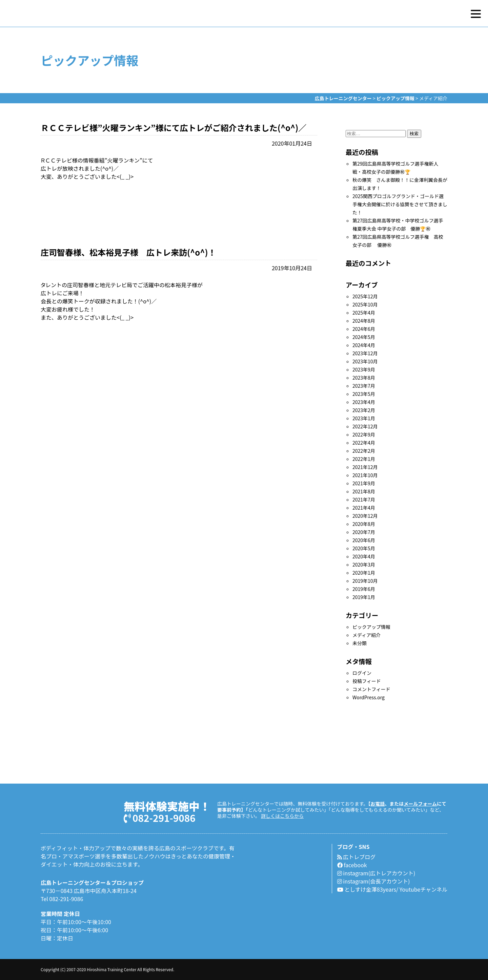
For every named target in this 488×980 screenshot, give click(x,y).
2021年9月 (364, 483)
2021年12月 (365, 467)
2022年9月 (364, 434)
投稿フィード (367, 681)
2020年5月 (364, 548)
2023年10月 (365, 361)
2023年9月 (364, 369)
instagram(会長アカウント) (374, 881)
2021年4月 (364, 508)
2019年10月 (365, 581)
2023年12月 (365, 353)
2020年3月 (364, 564)
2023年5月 (364, 394)
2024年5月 (364, 337)
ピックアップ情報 (371, 627)
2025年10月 (365, 304)
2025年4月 (364, 313)
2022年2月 (364, 451)
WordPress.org (369, 697)
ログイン (362, 673)
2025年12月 (365, 296)
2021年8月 (364, 491)
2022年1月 (364, 459)
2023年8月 (364, 378)
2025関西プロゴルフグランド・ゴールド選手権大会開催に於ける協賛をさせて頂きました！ (400, 204)
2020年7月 (364, 532)
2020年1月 (364, 573)
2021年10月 (365, 475)
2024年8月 (364, 321)
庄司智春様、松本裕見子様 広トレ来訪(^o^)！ (128, 252)
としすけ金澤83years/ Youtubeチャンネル (392, 889)
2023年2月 (364, 410)
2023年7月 (364, 386)
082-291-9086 (160, 817)
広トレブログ (357, 857)
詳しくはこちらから (282, 816)
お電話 (378, 804)
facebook (352, 865)
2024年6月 (364, 329)
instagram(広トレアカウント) (376, 873)
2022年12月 (365, 426)
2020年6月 (364, 540)
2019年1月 (364, 597)
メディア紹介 (367, 635)
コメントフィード (371, 689)
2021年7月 (364, 499)
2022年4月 (364, 443)
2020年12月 (365, 516)
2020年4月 (364, 556)
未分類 (360, 643)
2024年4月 (364, 345)
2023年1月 (364, 418)
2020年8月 (364, 524)
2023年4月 (364, 402)
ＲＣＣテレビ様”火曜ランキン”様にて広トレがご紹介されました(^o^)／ (174, 127)
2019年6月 (364, 589)
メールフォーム (420, 804)
